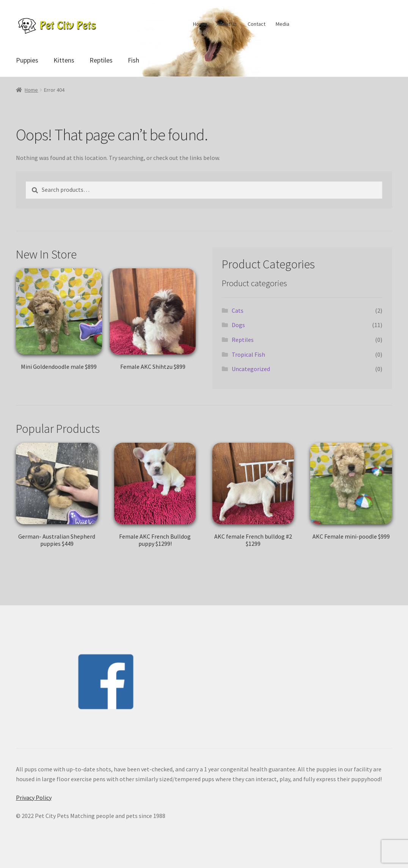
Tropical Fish (248, 354)
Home (200, 24)
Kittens (64, 60)
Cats (238, 310)
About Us (227, 24)
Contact (257, 24)
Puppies (27, 60)
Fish (133, 60)
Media (282, 24)
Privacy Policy (34, 797)
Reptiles (101, 60)
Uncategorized (251, 369)
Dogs (238, 325)
